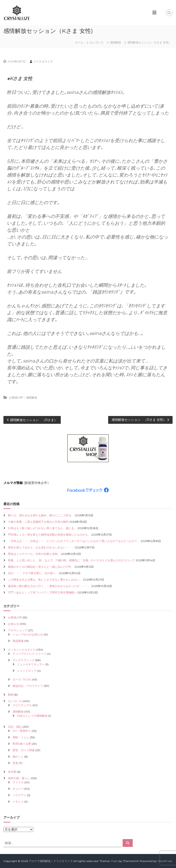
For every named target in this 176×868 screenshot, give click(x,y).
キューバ (18, 789)
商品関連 (18, 641)
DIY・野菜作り (22, 731)
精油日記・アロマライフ (28, 686)
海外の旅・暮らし (19, 778)
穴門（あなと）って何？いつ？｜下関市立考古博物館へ (42, 592)
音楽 (15, 763)
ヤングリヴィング (24, 660)
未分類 (12, 772)
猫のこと (18, 757)
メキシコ (18, 802)
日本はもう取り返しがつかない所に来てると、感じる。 (42, 528)
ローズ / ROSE (22, 679)
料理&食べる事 (22, 744)
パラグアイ (19, 795)
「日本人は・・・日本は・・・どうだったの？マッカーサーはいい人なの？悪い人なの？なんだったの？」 (74, 541)
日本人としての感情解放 (32, 716)
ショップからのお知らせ (28, 634)
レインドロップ (27, 671)
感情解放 (115, 42)
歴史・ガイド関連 (24, 750)
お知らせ (14, 624)
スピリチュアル (22, 705)
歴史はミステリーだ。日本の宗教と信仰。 (34, 554)
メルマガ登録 (13, 483)
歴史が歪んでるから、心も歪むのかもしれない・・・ (41, 547)
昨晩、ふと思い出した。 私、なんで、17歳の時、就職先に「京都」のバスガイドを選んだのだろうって (71, 560)
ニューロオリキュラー (31, 664)
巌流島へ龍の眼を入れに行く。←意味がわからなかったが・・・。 (49, 586)
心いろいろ (97, 42)
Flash (115, 861)
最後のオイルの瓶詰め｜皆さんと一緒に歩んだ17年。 (41, 567)
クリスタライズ (43, 61)
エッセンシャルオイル (22, 650)
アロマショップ (18, 630)
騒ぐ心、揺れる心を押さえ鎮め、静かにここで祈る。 (41, 515)
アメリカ (18, 782)
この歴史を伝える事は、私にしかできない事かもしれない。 (45, 580)
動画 (11, 695)
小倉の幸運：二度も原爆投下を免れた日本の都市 (38, 522)
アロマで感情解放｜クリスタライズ (51, 861)
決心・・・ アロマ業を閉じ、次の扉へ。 (33, 573)
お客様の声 (16, 397)
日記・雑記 (15, 727)
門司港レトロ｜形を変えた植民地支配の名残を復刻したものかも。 (49, 535)
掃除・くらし (21, 737)
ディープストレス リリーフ (29, 654)
